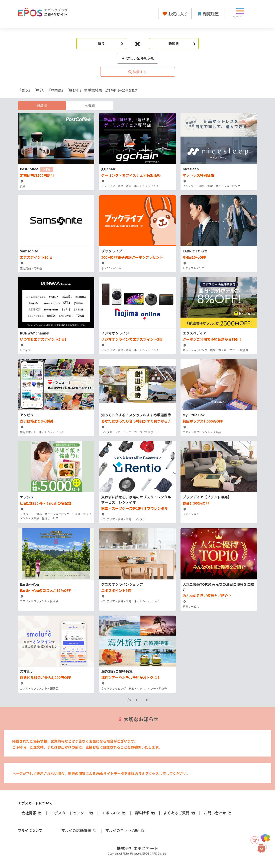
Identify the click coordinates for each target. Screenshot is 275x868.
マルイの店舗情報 (79, 830)
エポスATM (114, 813)
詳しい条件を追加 (137, 58)
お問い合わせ (218, 813)
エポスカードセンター (72, 813)
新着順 (42, 106)
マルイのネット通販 (125, 830)
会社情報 (32, 813)
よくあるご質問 (180, 813)
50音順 (90, 106)
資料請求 (145, 813)
